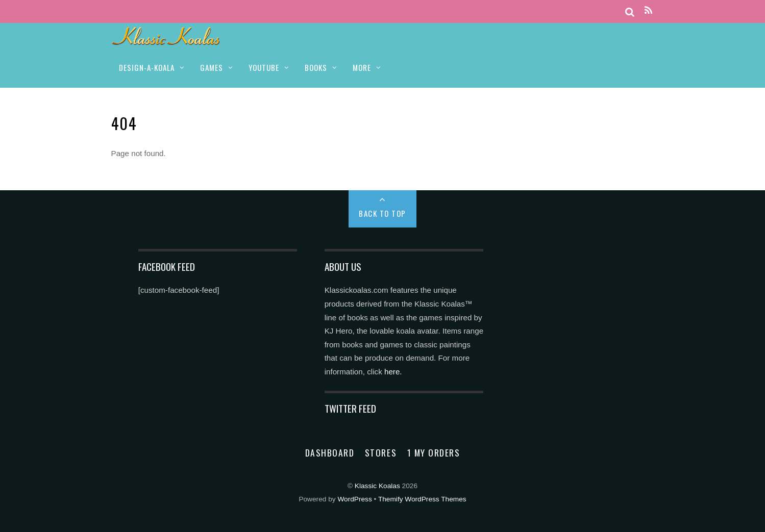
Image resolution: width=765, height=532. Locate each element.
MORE (362, 67)
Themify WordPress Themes (422, 499)
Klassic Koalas (377, 486)
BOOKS (316, 67)
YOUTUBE (264, 67)
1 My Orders (434, 452)
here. (393, 372)
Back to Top (382, 213)
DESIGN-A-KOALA (147, 67)
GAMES (212, 67)
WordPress (354, 499)
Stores (381, 452)
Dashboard (330, 452)
